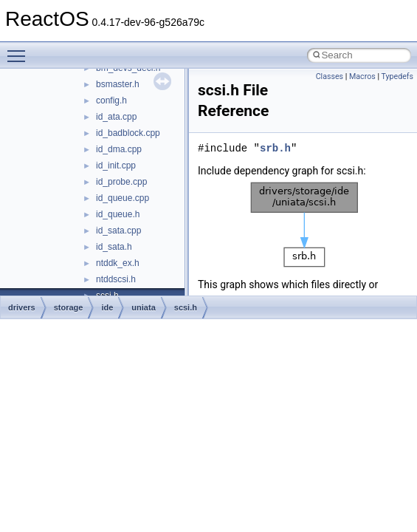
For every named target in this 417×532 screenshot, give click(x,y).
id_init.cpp (116, 166)
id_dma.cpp (119, 149)
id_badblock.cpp (128, 133)
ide (107, 307)
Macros (362, 76)
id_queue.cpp (123, 198)
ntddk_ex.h (118, 263)
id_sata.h (114, 247)
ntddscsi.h (116, 279)
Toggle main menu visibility (20, 50)
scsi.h (186, 307)
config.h (111, 100)
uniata (143, 307)
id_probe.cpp (121, 182)
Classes (330, 76)
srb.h (275, 148)
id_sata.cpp (118, 231)
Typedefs (397, 76)
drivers (22, 307)
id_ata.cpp (116, 117)
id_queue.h (118, 214)
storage (69, 307)
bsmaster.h (118, 84)
